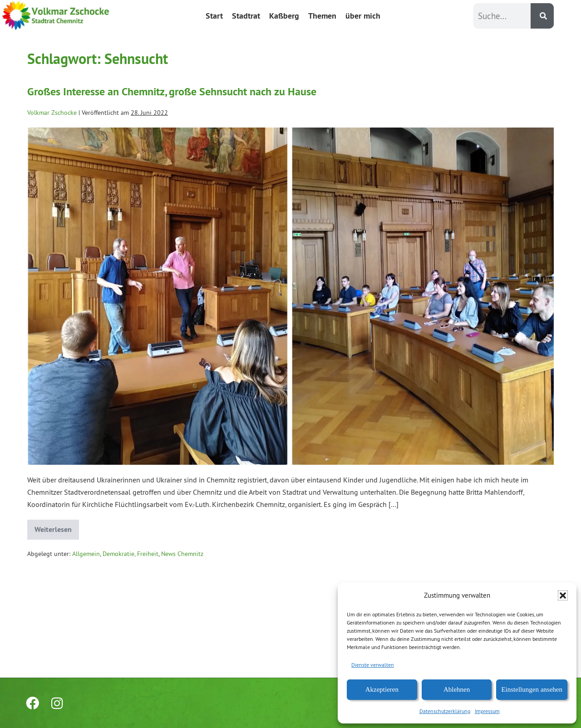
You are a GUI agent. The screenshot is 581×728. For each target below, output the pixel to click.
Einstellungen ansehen (532, 689)
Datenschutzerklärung (445, 711)
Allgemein (86, 554)
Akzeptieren (382, 689)
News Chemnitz (182, 554)
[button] (563, 595)
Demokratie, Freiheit (130, 554)
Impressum (487, 711)
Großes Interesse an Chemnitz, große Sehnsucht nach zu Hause (172, 91)
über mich (363, 16)
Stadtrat (246, 16)
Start (214, 16)
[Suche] (542, 16)
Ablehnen (457, 689)
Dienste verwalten (373, 665)
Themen (322, 16)
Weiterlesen (57, 527)
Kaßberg (284, 16)
